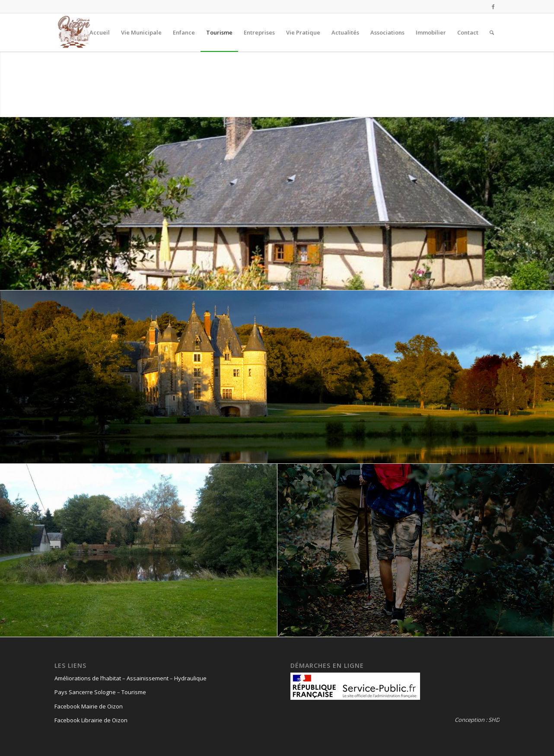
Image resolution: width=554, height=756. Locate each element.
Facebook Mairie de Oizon (89, 706)
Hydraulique (190, 678)
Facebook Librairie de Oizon (91, 720)
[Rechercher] (492, 32)
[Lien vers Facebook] (493, 6)
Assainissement (148, 678)
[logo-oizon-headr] (74, 32)
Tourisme (134, 692)
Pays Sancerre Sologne (85, 692)
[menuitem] (100, 32)
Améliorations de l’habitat (88, 678)
